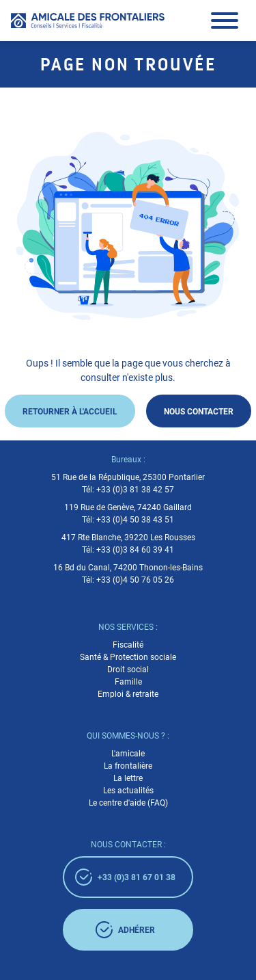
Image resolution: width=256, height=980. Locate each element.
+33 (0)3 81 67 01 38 (125, 877)
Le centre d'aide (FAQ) (128, 803)
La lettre (128, 778)
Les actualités (128, 791)
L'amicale (128, 754)
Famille (128, 682)
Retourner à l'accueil (70, 411)
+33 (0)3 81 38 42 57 (135, 490)
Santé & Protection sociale (128, 657)
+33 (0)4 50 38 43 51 (135, 520)
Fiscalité (128, 645)
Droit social (128, 670)
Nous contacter (199, 411)
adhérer (125, 930)
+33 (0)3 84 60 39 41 (135, 550)
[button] (225, 21)
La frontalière (128, 766)
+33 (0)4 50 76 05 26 (135, 580)
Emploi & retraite (128, 694)
